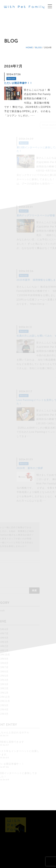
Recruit (11, 79)
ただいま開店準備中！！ (18, 83)
